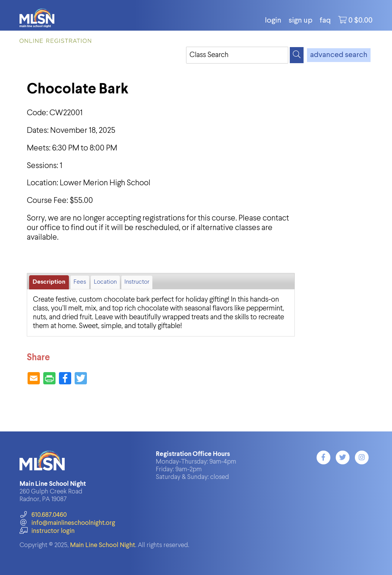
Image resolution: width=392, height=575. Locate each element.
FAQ (325, 21)
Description (49, 282)
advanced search (339, 55)
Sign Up (301, 21)
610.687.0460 (43, 515)
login (273, 21)
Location (105, 282)
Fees (80, 282)
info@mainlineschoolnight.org (67, 523)
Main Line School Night (103, 545)
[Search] (297, 55)
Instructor (137, 282)
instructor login (47, 531)
